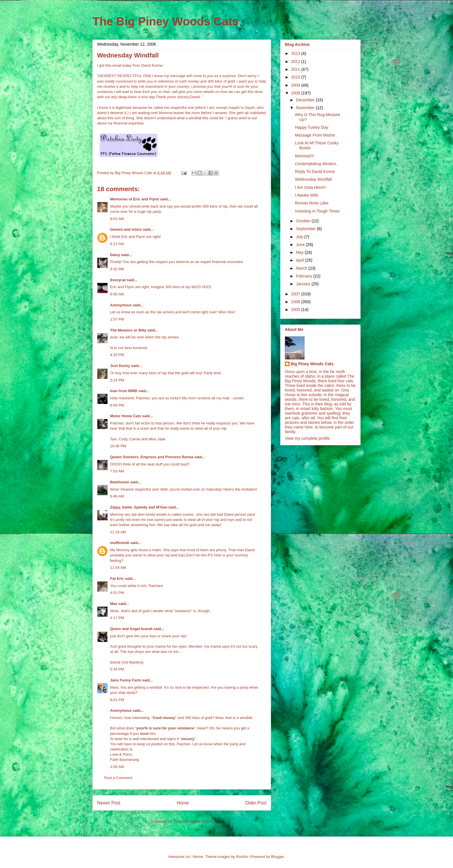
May (300, 252)
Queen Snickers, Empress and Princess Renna (152, 457)
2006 (296, 302)
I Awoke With (307, 195)
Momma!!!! (305, 156)
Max (114, 604)
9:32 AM (117, 269)
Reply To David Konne (315, 172)
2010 (296, 77)
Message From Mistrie (315, 135)
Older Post (256, 803)
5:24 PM (117, 380)
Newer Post (109, 803)
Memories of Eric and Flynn (135, 199)
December (306, 100)
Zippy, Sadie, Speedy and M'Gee (139, 507)
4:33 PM (117, 355)
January (304, 284)
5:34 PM (117, 669)
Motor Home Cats (126, 416)
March (302, 268)
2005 (296, 310)
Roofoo (242, 857)
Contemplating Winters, (316, 164)
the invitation (246, 489)
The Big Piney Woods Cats (166, 21)
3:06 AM (117, 767)
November (306, 108)
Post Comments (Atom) (193, 821)
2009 (296, 85)
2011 (296, 69)
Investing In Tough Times (317, 211)
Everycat (118, 280)
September (306, 229)
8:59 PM (117, 405)
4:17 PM (117, 618)
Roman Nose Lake (312, 203)
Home (183, 803)
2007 (296, 294)
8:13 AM (117, 244)
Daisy (115, 255)
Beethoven (120, 482)
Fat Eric (117, 579)
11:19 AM (118, 532)
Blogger (277, 857)
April (300, 260)
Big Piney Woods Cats (312, 364)
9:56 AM (117, 294)
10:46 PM (118, 446)
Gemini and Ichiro (126, 229)
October (304, 221)
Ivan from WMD (124, 391)
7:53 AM (117, 471)
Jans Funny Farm (126, 680)
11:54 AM (118, 568)
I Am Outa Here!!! (311, 187)
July (300, 237)
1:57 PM (117, 319)
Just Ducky (120, 366)
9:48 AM (117, 496)
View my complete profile (307, 438)
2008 (296, 93)
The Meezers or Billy (128, 330)
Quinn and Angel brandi (131, 629)
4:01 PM (117, 593)
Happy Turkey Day (312, 127)
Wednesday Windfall (313, 179)
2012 (296, 62)
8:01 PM (117, 700)
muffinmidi (120, 543)
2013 (296, 53)
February (305, 276)
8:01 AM (117, 219)
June (301, 245)
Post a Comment (118, 778)
